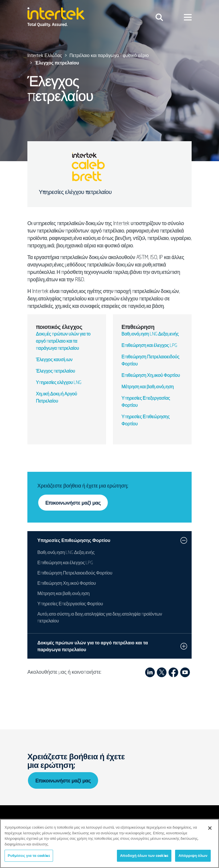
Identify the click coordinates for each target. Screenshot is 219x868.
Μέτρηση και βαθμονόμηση (148, 387)
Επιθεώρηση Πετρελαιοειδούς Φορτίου (75, 573)
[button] (184, 540)
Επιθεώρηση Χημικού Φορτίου (151, 376)
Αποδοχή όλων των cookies (144, 855)
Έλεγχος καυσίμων (54, 360)
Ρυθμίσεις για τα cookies (29, 855)
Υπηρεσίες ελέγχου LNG (59, 383)
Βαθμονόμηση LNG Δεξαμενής (150, 334)
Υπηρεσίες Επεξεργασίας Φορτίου (70, 604)
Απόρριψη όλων (193, 855)
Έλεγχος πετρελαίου (55, 371)
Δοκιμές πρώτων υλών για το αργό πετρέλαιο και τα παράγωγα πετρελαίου (63, 341)
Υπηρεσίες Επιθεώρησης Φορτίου (74, 540)
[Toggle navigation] (159, 17)
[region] (109, 843)
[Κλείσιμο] (210, 828)
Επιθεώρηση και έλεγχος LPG (149, 346)
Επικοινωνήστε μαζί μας (73, 503)
